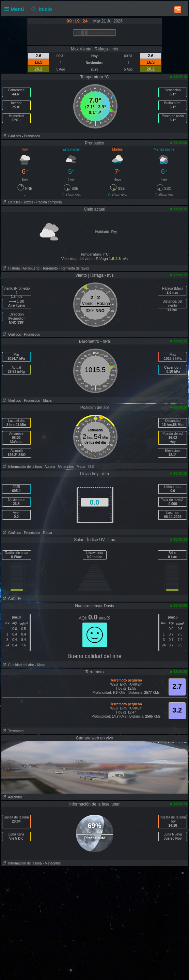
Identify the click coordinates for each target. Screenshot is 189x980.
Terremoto (12, 731)
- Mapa (46, 401)
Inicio (41, 9)
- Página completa (48, 202)
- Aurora (49, 467)
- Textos (27, 202)
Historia (11, 268)
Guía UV (11, 599)
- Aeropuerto (30, 268)
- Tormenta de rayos (74, 268)
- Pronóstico (31, 136)
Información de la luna (22, 467)
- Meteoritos (65, 467)
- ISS (90, 467)
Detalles (11, 202)
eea (104, 618)
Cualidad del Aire (18, 665)
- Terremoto (49, 268)
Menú (16, 9)
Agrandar (12, 797)
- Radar (46, 533)
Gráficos (11, 136)
